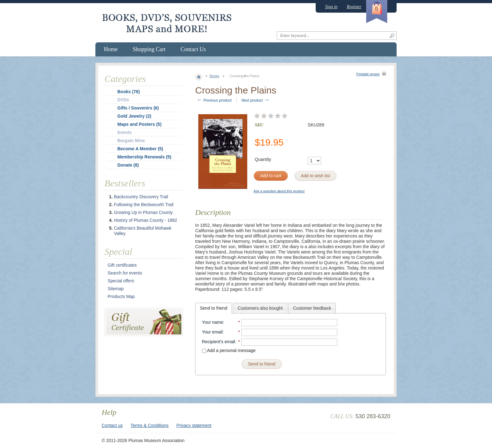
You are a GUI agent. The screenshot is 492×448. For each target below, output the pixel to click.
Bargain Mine (131, 141)
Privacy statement (194, 425)
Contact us (112, 425)
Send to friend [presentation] (214, 308)
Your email (212, 332)
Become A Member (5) (140, 149)
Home (111, 49)
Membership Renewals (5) (144, 157)
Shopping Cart (149, 49)
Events (125, 132)
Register (354, 7)
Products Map (121, 296)
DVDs (123, 100)
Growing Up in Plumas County (143, 212)
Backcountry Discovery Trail (141, 197)
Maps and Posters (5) (139, 124)
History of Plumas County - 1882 (146, 220)
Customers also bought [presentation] (260, 308)
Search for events (125, 273)
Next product (255, 100)
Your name (213, 322)
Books (214, 76)
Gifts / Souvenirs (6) (138, 108)
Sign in (331, 7)
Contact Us (193, 49)
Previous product (214, 100)
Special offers (121, 281)
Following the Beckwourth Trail (144, 205)
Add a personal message (229, 350)
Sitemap (116, 289)
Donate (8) (128, 165)
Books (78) (129, 92)
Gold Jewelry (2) (134, 116)
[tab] (214, 308)
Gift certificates (122, 265)
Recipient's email (219, 342)
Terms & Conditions (150, 425)
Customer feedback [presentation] (312, 308)
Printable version (368, 74)
